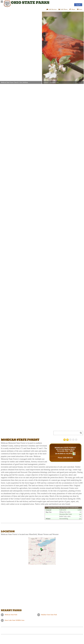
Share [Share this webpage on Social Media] (72, 9)
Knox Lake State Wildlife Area (14, 620)
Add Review (52, 9)
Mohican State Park (11, 615)
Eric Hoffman (24, 82)
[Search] (67, 433)
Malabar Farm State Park (49, 615)
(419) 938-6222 (68, 458)
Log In (78, 5)
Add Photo (63, 9)
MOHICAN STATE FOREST (65, 448)
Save (80, 9)
